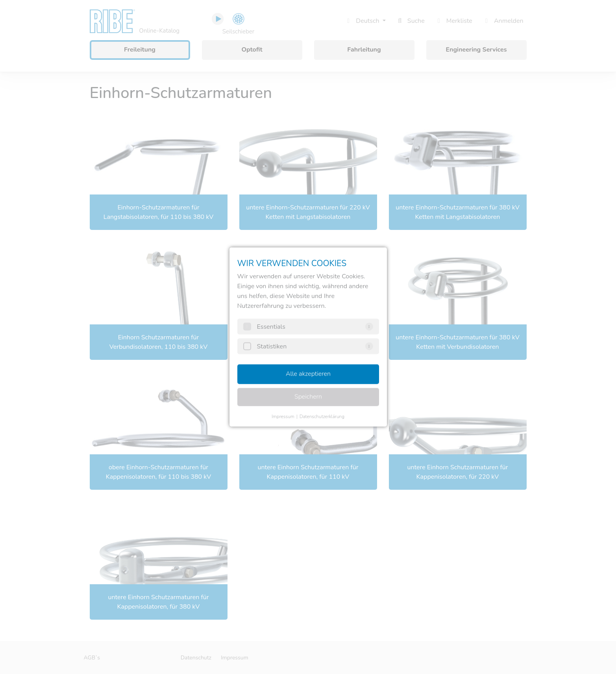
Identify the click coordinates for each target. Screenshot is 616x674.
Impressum (283, 417)
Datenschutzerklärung (322, 417)
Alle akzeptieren (308, 374)
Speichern (308, 397)
